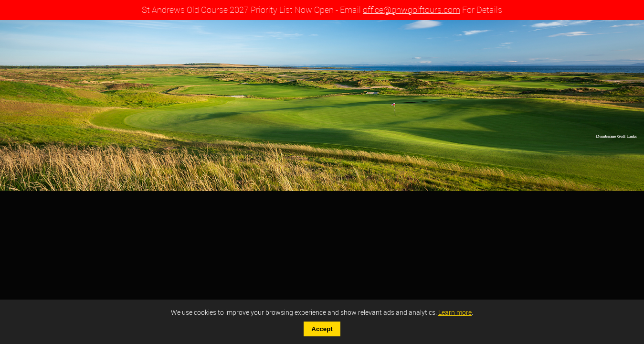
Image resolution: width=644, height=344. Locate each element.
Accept (322, 329)
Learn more (455, 312)
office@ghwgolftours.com (412, 10)
